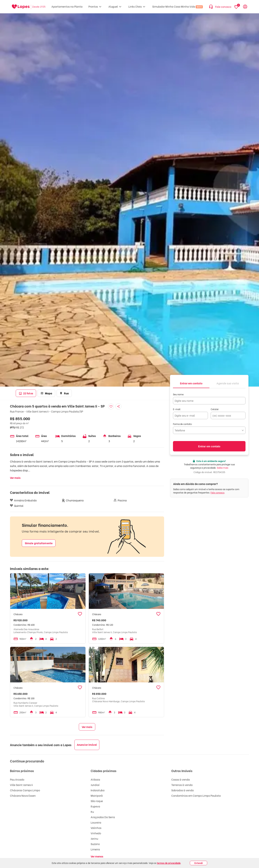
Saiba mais (223, 468)
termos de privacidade (169, 863)
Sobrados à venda (183, 790)
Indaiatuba (98, 790)
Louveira (96, 822)
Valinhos (96, 828)
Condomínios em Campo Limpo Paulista (196, 795)
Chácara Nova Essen (23, 795)
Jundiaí (95, 785)
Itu (92, 812)
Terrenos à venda (182, 785)
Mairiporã (97, 795)
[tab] (191, 383)
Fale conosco (217, 492)
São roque (97, 801)
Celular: (215, 409)
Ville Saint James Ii (21, 785)
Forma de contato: (183, 424)
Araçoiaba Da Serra (103, 817)
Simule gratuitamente (39, 543)
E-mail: (177, 409)
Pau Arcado (17, 779)
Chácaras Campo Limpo (25, 790)
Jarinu (94, 838)
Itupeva (95, 806)
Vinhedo (96, 833)
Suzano (95, 844)
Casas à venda (181, 779)
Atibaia (95, 779)
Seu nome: (179, 394)
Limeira (95, 849)
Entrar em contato (209, 446)
